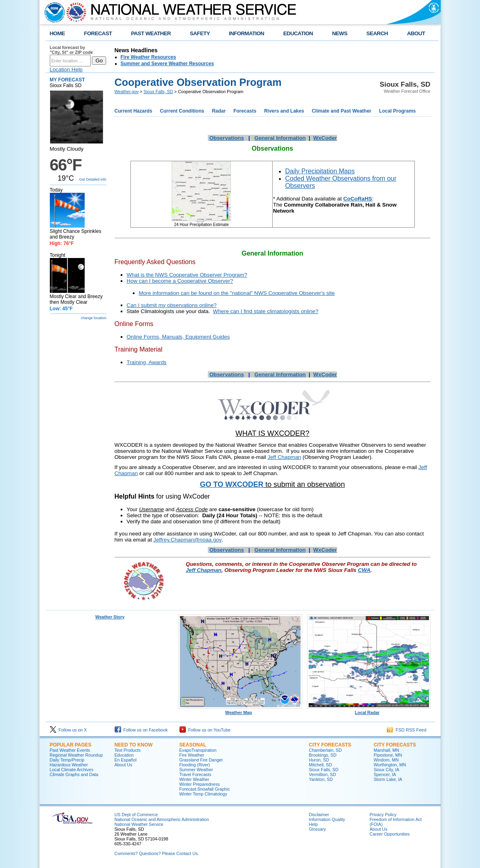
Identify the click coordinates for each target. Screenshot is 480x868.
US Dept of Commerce (136, 815)
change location (93, 318)
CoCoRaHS (357, 199)
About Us (124, 765)
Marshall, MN (387, 750)
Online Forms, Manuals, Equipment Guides (178, 337)
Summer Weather (196, 770)
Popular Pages (71, 745)
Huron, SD (319, 760)
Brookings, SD (323, 755)
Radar (219, 111)
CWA (364, 570)
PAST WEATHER (151, 33)
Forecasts (245, 111)
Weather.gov (127, 92)
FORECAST (98, 33)
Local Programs (398, 111)
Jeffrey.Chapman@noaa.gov (188, 540)
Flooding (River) (195, 765)
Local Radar (369, 710)
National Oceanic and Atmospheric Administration (162, 819)
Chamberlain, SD (325, 750)
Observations (227, 138)
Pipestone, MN (388, 755)
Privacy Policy (383, 815)
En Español (126, 760)
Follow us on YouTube (205, 730)
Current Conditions (182, 111)
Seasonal (193, 745)
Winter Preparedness (200, 784)
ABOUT (416, 33)
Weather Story (110, 617)
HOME (58, 33)
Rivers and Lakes (284, 111)
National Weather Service (139, 824)
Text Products (128, 750)
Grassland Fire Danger (201, 760)
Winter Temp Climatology (203, 794)
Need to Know (134, 745)
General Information (280, 138)
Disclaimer (319, 815)
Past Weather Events (70, 750)
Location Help (66, 69)
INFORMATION (246, 33)
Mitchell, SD (321, 765)
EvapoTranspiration (198, 750)
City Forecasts (330, 745)
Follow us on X (68, 730)
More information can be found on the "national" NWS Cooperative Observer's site (237, 293)
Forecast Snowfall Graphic (205, 789)
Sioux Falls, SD (158, 92)
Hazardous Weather (69, 765)
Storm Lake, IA (388, 779)
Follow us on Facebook (141, 730)
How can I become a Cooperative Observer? (180, 281)
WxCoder (325, 138)
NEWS (340, 33)
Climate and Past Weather (342, 111)
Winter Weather (194, 779)
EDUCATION (298, 33)
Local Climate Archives (72, 770)
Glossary (318, 829)
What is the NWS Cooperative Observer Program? (187, 275)
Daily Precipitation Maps (320, 171)
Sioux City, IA (387, 770)
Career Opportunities (390, 834)
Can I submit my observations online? (172, 305)
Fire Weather (192, 755)
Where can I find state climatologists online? (266, 311)
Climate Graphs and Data (74, 774)
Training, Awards (147, 362)
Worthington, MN (390, 765)
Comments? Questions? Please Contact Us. (157, 853)
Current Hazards (133, 111)
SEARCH (377, 33)
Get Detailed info (93, 179)
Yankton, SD (321, 779)
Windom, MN (386, 760)
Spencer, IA (385, 774)
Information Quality (327, 819)
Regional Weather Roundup (76, 755)
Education (124, 755)
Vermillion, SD (323, 774)
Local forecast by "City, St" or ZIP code (71, 50)
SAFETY (200, 33)
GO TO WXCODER (232, 484)
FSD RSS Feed (407, 730)
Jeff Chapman (285, 457)
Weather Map (240, 710)
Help (314, 824)
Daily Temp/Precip (67, 760)
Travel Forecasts (195, 774)
